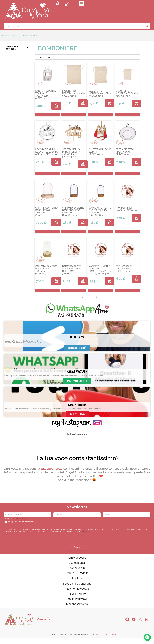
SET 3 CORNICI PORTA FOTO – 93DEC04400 (124, 269)
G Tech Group (99, 640)
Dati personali (77, 564)
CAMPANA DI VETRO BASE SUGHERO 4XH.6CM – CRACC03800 (100, 211)
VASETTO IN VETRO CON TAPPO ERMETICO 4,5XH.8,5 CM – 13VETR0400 (100, 270)
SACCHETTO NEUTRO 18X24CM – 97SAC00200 (100, 93)
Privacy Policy (87, 532)
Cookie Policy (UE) (77, 604)
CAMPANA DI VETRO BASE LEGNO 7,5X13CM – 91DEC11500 (46, 270)
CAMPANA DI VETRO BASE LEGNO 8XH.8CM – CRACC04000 (46, 211)
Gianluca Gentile (111, 640)
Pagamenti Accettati (77, 593)
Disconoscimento (77, 610)
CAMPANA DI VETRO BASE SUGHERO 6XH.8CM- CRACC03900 (73, 211)
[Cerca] (147, 26)
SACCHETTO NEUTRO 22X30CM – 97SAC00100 (73, 93)
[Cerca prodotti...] (74, 26)
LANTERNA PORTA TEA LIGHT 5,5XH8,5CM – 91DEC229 (45, 95)
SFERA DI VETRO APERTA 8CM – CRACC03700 (125, 152)
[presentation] (23, 542)
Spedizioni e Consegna (77, 587)
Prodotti (15, 36)
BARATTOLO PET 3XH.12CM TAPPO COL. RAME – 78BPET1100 (71, 270)
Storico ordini (77, 569)
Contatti (77, 581)
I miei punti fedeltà (77, 575)
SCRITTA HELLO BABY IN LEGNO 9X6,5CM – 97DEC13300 (71, 153)
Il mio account (77, 558)
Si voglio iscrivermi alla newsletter (20, 522)
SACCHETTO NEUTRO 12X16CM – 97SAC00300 (127, 93)
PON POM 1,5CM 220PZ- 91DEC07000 (127, 209)
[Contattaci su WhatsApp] (147, 637)
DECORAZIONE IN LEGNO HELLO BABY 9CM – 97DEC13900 (47, 152)
